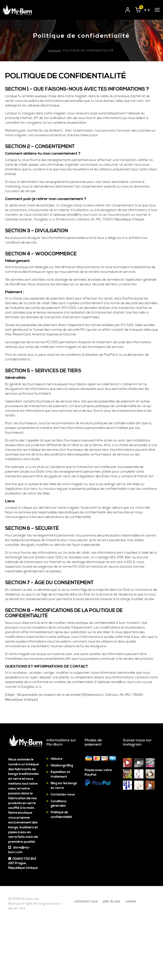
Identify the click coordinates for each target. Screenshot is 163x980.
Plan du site (112, 960)
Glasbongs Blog (62, 824)
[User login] (128, 9)
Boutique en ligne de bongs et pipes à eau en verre (35, 965)
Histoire (57, 817)
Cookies (131, 960)
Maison (55, 51)
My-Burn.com (35, 958)
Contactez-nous (63, 853)
